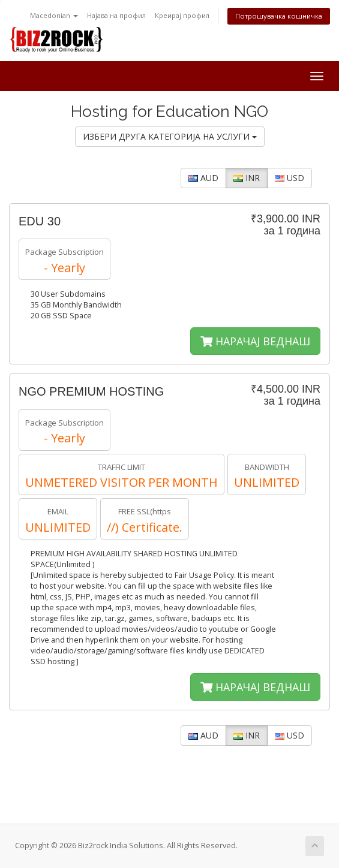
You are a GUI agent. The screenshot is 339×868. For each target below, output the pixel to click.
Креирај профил (182, 15)
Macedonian (54, 15)
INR (247, 178)
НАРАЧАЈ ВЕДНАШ (255, 341)
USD (289, 178)
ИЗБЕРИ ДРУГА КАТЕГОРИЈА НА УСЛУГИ (170, 136)
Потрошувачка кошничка (279, 16)
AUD (203, 178)
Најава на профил (116, 15)
